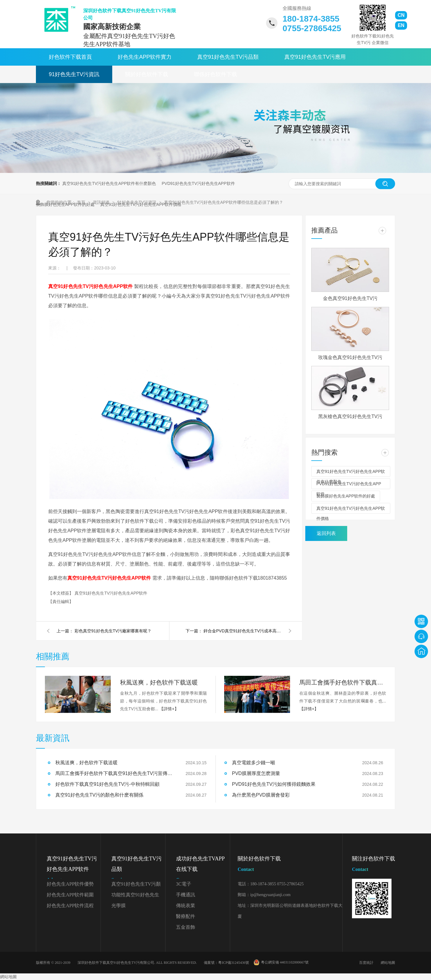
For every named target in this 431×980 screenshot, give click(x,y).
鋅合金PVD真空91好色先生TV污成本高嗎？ (242, 631)
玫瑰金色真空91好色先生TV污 (350, 357)
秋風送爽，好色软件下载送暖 (86, 763)
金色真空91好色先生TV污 (350, 298)
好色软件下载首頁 (70, 57)
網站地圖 (388, 963)
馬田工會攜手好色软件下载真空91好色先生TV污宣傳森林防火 (343, 682)
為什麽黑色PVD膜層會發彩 (261, 795)
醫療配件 (186, 916)
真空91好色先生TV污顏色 (136, 885)
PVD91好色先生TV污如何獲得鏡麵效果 (274, 784)
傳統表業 (186, 906)
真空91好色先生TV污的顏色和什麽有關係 (99, 795)
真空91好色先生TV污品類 (228, 57)
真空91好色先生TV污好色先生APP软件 (111, 593)
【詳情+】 (169, 709)
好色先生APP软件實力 (145, 57)
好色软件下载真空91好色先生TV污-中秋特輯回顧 (107, 784)
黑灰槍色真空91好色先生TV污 (350, 416)
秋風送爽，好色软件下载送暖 (159, 682)
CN (401, 15)
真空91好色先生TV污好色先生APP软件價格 (351, 510)
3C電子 (184, 884)
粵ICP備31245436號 (234, 963)
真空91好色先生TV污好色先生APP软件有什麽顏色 (109, 183)
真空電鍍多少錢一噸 (254, 763)
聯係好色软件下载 (215, 74)
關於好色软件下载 (147, 74)
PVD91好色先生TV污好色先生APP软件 (198, 183)
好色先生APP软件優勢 (70, 884)
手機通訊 (186, 895)
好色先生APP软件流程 (70, 906)
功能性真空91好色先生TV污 (135, 896)
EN (401, 25)
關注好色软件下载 (374, 865)
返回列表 (326, 533)
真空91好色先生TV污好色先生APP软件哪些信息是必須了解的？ (223, 202)
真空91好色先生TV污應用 (315, 57)
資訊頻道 (102, 202)
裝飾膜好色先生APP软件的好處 (346, 496)
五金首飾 (186, 927)
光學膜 (119, 906)
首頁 (82, 202)
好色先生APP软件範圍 (70, 895)
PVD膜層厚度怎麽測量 (256, 773)
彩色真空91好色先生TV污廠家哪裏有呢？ (113, 631)
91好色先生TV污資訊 (74, 74)
